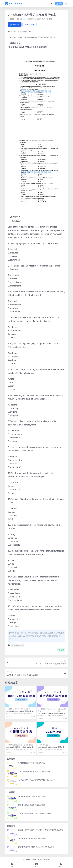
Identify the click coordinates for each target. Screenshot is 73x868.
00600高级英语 (29, 19)
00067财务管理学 (13, 709)
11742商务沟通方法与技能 (47, 710)
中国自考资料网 (45, 859)
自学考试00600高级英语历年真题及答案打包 (35, 813)
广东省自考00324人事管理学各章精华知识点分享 (36, 780)
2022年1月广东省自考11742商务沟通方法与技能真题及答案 (41, 830)
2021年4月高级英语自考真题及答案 (31, 805)
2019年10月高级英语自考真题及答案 (32, 796)
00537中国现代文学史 (15, 745)
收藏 (61, 650)
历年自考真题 (40, 19)
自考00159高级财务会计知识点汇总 (31, 763)
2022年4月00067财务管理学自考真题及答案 (20, 712)
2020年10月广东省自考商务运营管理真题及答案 (36, 847)
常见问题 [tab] (29, 24)
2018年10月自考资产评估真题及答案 (32, 838)
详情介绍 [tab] (15, 24)
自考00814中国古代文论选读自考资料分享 (34, 771)
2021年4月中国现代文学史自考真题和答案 (20, 748)
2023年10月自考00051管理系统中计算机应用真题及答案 (52, 748)
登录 (59, 4)
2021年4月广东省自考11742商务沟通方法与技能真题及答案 (52, 715)
